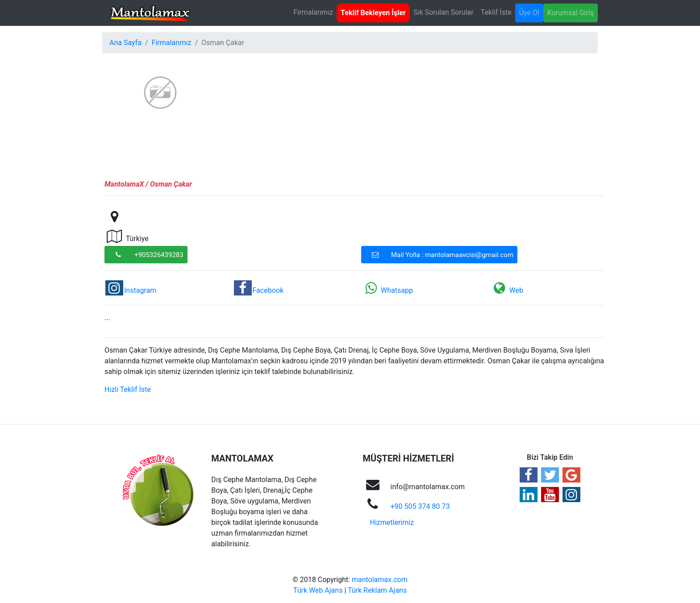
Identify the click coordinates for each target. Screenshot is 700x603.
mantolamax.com (380, 580)
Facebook (259, 290)
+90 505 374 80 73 (420, 506)
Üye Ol (529, 13)
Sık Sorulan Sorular (444, 12)
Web (507, 290)
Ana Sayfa (125, 43)
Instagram (131, 290)
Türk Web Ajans (318, 590)
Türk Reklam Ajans (377, 590)
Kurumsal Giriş (571, 13)
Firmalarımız (313, 12)
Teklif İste (496, 12)
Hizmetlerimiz (392, 522)
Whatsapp (387, 290)
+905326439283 (146, 255)
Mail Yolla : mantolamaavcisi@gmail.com (440, 255)
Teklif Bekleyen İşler (373, 13)
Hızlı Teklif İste (128, 389)
